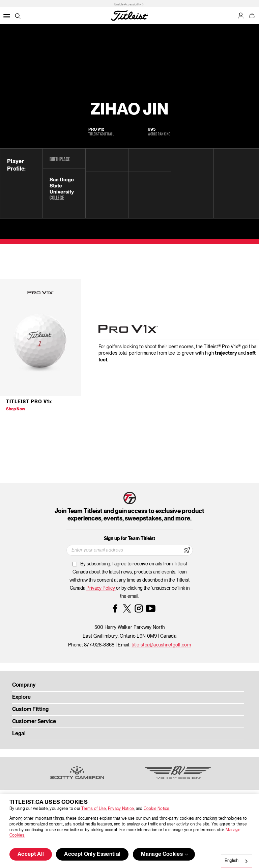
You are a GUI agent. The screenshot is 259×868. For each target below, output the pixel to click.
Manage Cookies (165, 854)
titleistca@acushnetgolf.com (161, 645)
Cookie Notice (157, 809)
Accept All (31, 854)
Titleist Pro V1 (29, 402)
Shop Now (16, 409)
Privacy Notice (121, 809)
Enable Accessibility (128, 4)
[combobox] (237, 861)
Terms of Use (94, 809)
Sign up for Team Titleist (129, 539)
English (232, 861)
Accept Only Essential (92, 854)
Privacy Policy (101, 588)
